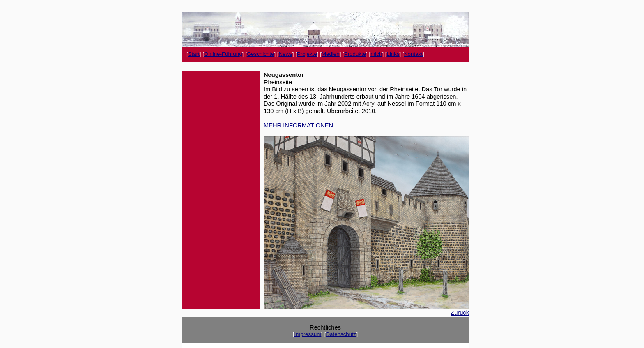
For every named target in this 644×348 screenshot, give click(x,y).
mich (376, 54)
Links (393, 54)
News (285, 54)
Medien (331, 54)
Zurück (460, 313)
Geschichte (261, 54)
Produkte (355, 54)
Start (194, 54)
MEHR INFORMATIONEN (298, 125)
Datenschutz (341, 334)
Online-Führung (223, 54)
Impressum (308, 334)
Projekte (307, 54)
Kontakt (413, 54)
